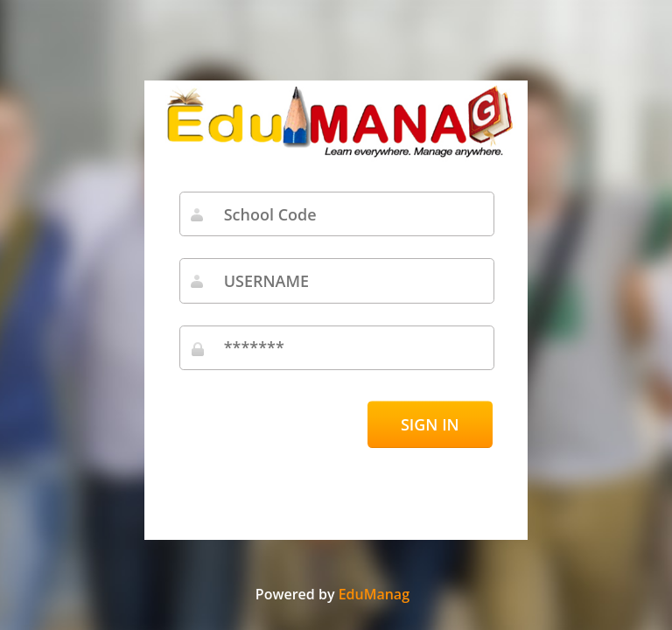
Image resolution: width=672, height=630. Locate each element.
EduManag (374, 594)
